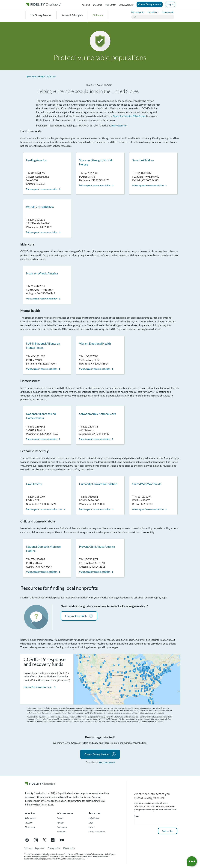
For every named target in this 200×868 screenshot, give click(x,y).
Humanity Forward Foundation (98, 484)
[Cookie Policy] (69, 848)
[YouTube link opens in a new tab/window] (62, 840)
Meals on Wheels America (42, 273)
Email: (137, 816)
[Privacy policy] (54, 848)
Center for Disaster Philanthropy (129, 116)
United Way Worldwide (147, 484)
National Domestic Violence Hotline (43, 549)
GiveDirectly (34, 484)
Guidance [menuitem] (98, 15)
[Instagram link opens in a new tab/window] (36, 840)
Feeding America (36, 160)
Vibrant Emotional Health (95, 344)
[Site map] (28, 848)
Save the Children (143, 160)
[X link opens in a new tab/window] (44, 840)
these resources (119, 126)
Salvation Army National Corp (98, 414)
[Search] (153, 17)
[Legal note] (40, 848)
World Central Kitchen (40, 207)
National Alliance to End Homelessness (41, 416)
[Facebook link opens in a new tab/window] (27, 840)
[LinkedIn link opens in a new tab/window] (53, 840)
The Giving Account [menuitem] (41, 15)
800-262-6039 (107, 763)
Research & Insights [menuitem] (72, 15)
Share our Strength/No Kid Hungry (96, 162)
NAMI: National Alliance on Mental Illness (43, 346)
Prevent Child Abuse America (97, 547)
